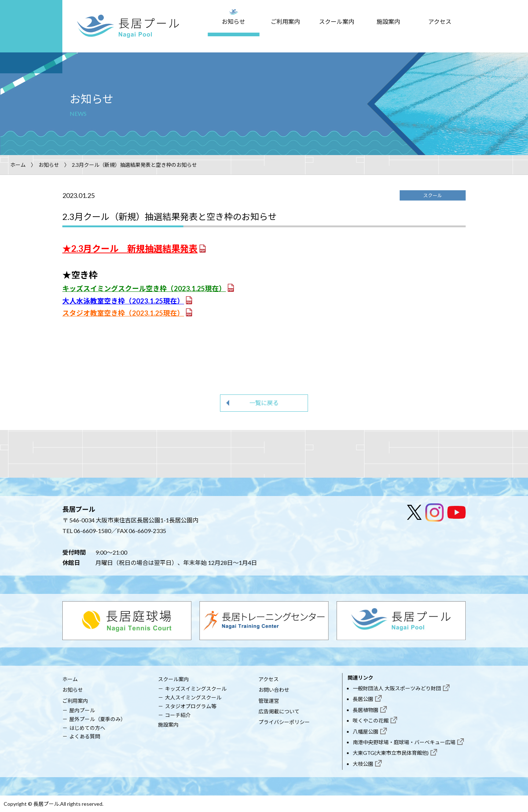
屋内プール (82, 710)
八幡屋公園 (366, 732)
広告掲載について (279, 711)
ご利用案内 (285, 21)
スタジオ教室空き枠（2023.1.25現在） (123, 313)
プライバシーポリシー (284, 722)
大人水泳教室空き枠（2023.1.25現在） (123, 301)
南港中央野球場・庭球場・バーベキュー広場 (404, 742)
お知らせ (234, 21)
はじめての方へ (87, 728)
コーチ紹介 (178, 715)
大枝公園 (363, 764)
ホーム (18, 165)
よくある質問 (85, 736)
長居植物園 (366, 710)
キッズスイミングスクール (196, 689)
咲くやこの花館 (371, 721)
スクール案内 (337, 21)
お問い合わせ (274, 690)
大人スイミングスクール (193, 697)
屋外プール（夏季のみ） (98, 719)
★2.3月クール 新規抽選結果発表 (130, 248)
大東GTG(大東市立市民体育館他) (391, 753)
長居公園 (363, 699)
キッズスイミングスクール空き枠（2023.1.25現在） (144, 289)
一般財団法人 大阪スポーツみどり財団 (397, 688)
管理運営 (269, 701)
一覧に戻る (264, 403)
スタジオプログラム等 (191, 706)
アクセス (440, 21)
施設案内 (388, 21)
